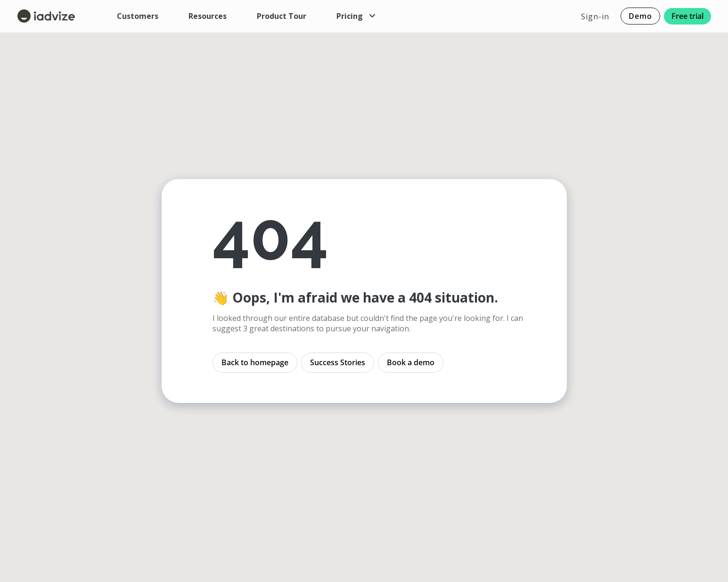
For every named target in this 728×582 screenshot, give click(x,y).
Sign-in (595, 16)
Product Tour (282, 16)
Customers (138, 16)
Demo (640, 16)
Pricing (356, 16)
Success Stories (338, 362)
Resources (208, 16)
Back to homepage (255, 362)
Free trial (687, 16)
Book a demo (411, 362)
